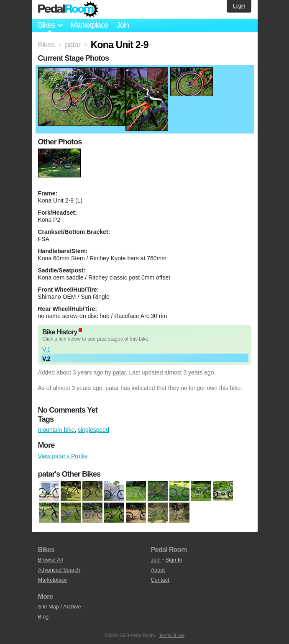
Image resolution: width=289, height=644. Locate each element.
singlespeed (93, 430)
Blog (43, 617)
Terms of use (172, 635)
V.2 (46, 359)
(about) (80, 330)
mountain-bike (56, 430)
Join (123, 25)
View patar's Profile (63, 456)
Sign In (174, 560)
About (158, 570)
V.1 (46, 349)
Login (239, 6)
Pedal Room (68, 10)
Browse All (51, 560)
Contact (160, 580)
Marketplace (89, 25)
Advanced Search (59, 570)
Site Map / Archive (60, 607)
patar (119, 372)
